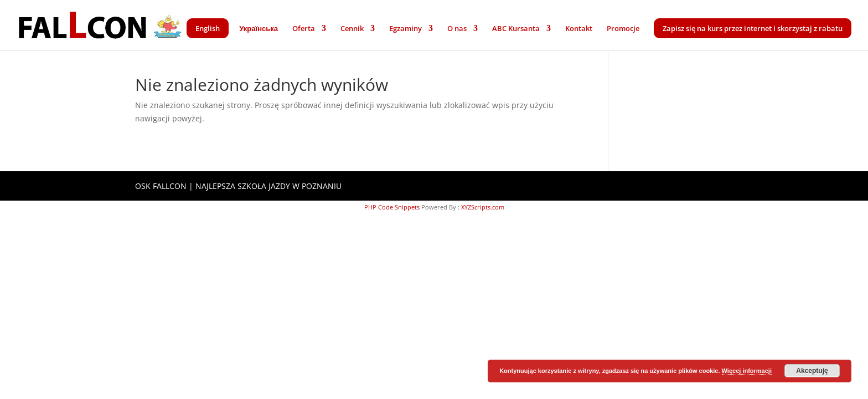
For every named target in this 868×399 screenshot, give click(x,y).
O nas (457, 29)
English (208, 28)
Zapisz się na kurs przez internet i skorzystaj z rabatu (753, 28)
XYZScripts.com (483, 207)
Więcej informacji (747, 371)
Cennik (352, 29)
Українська (259, 29)
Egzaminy (405, 29)
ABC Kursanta (516, 29)
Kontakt (579, 29)
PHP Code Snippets (392, 207)
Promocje (623, 29)
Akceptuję (812, 371)
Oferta (304, 29)
